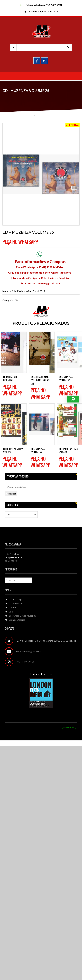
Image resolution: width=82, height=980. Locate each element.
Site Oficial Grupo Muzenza (22, 616)
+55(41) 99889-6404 (26, 662)
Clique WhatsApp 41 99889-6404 (44, 5)
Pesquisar (11, 494)
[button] (73, 399)
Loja (25, 11)
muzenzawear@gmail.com (44, 283)
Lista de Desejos (17, 620)
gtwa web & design (69, 727)
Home (37, 112)
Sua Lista (53, 11)
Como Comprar (38, 11)
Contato (13, 607)
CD (53, 112)
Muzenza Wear (16, 603)
